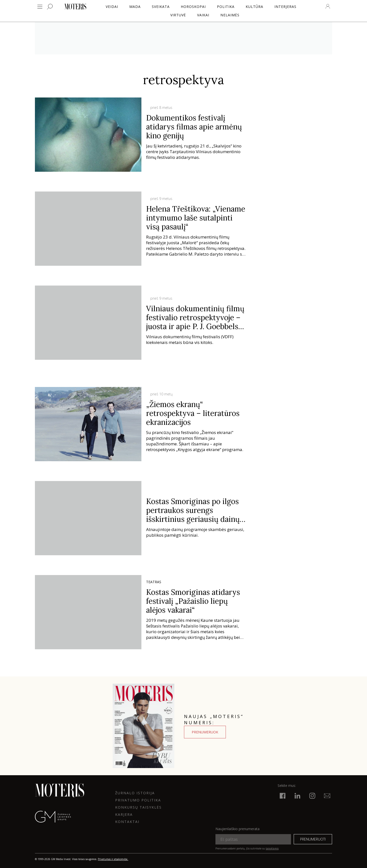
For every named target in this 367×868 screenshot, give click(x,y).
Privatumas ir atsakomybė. (113, 859)
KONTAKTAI (127, 822)
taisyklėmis (272, 848)
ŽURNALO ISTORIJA (135, 793)
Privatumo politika (138, 800)
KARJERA (124, 814)
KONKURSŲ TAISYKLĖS (138, 807)
